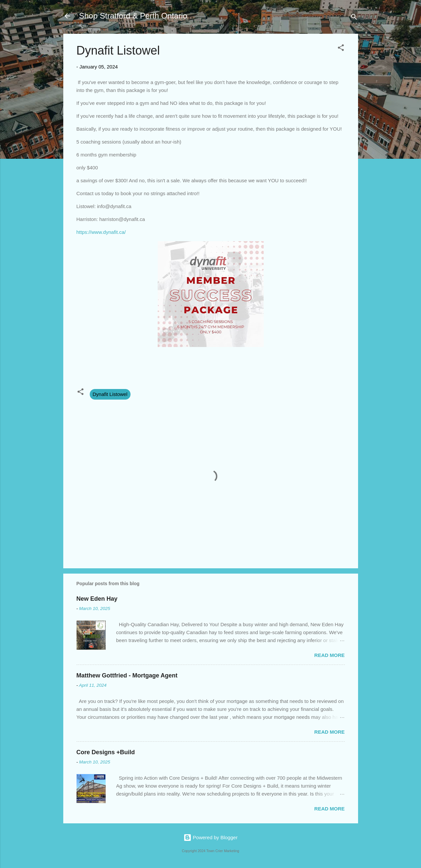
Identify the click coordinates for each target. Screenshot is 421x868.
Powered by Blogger (210, 837)
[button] (341, 49)
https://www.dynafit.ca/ (101, 232)
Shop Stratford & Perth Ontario (133, 16)
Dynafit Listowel (110, 394)
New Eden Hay (97, 599)
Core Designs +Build (106, 752)
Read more (330, 655)
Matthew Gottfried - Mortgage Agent (127, 675)
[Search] (354, 18)
